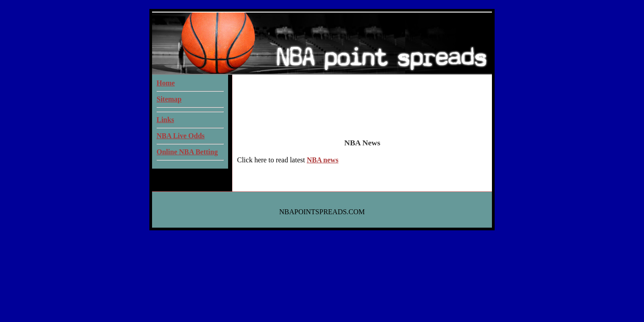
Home (166, 83)
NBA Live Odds (181, 136)
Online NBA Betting (187, 152)
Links (165, 120)
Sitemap (169, 99)
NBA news (323, 160)
